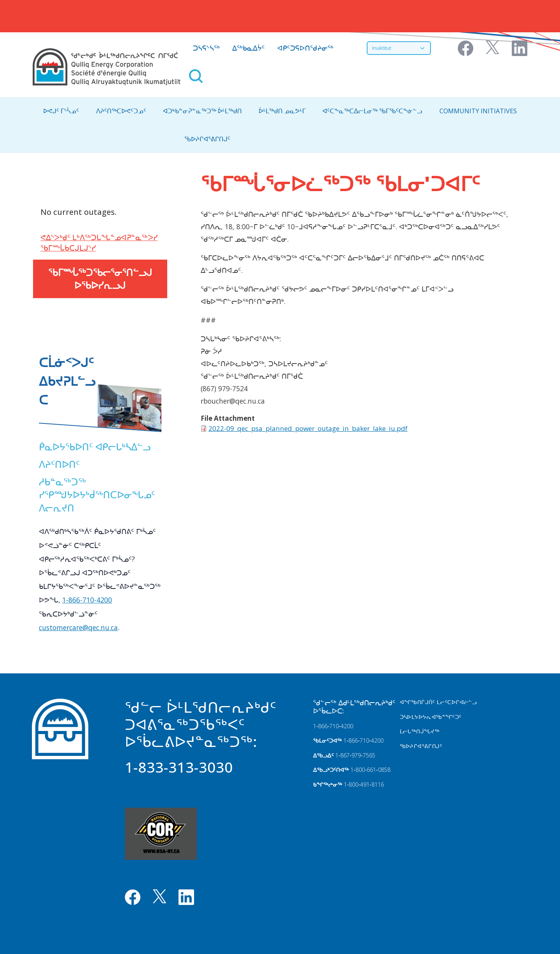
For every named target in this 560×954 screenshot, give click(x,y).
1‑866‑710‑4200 (333, 726)
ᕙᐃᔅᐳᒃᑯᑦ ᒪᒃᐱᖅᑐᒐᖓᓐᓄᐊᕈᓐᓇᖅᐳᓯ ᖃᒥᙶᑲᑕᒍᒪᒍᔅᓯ (99, 242)
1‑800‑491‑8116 (364, 784)
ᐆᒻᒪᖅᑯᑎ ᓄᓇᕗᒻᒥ (282, 111)
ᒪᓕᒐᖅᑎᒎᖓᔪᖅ (420, 731)
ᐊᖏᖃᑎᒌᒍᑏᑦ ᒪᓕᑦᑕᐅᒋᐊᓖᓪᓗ (438, 702)
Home (43, 13)
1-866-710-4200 (87, 600)
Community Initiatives (478, 111)
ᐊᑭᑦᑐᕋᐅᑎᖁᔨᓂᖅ (305, 48)
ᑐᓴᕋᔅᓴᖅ (206, 48)
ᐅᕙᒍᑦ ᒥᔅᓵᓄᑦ (61, 111)
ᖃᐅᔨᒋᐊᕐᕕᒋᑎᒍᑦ (207, 139)
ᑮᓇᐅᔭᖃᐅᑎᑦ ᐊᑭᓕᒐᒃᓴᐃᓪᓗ (95, 447)
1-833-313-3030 (179, 767)
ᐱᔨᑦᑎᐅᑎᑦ (59, 464)
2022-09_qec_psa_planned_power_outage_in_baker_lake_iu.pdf (308, 428)
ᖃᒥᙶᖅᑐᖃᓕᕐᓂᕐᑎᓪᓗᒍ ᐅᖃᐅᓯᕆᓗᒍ (100, 279)
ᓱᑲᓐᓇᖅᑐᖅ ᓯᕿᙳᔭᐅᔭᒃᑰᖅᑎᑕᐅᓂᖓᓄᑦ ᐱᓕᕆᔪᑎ (97, 495)
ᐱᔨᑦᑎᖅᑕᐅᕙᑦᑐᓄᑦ (121, 111)
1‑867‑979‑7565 (355, 755)
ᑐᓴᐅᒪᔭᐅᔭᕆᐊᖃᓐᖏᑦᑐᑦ (431, 717)
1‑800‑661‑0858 (370, 770)
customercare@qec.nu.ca (78, 627)
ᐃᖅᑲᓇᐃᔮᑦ (248, 48)
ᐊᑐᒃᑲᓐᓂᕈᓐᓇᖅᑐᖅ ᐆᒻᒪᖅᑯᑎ (202, 111)
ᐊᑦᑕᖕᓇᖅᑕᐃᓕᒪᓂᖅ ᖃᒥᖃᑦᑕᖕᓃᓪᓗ (372, 111)
